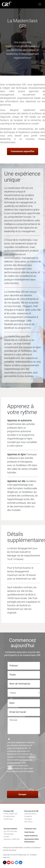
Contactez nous (30, 829)
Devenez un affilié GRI (12, 839)
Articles (6, 837)
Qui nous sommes (10, 829)
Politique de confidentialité (13, 848)
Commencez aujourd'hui (23, 151)
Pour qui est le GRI (31, 811)
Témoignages (9, 834)
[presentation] (23, 782)
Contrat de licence (10, 850)
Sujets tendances (31, 836)
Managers (28, 819)
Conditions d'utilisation (32, 848)
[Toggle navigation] (40, 4)
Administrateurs (30, 814)
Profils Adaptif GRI (10, 814)
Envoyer (22, 794)
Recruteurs (28, 822)
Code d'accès (29, 832)
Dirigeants (28, 816)
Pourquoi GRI (9, 811)
